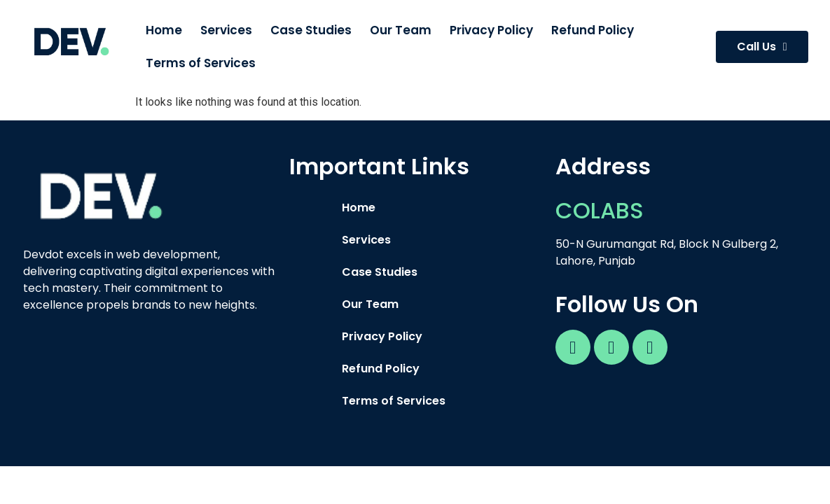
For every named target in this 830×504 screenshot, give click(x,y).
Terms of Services (201, 63)
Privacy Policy (491, 30)
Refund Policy (593, 30)
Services (226, 30)
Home (164, 30)
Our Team (401, 30)
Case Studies (311, 30)
